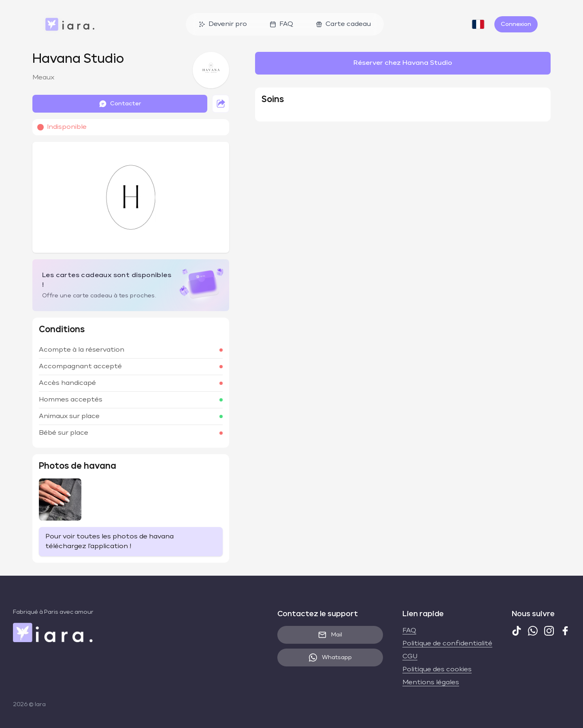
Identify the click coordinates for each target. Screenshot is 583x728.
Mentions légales (431, 683)
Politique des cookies (437, 670)
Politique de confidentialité (447, 644)
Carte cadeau (343, 24)
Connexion (516, 24)
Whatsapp (330, 658)
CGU (410, 657)
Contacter (120, 104)
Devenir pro (223, 24)
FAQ (281, 24)
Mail (330, 635)
